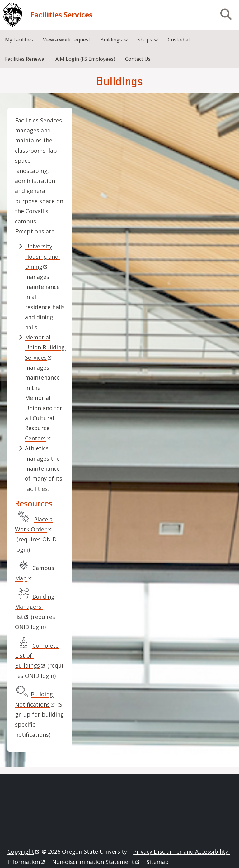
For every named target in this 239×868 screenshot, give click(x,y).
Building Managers (35, 607)
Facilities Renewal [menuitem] (25, 59)
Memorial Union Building (46, 347)
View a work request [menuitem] (67, 40)
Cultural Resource (40, 428)
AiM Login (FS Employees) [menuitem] (85, 59)
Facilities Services (61, 15)
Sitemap (157, 862)
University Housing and (42, 256)
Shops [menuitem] (145, 40)
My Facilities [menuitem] (19, 40)
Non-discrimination (96, 862)
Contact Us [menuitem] (138, 59)
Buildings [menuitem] (111, 40)
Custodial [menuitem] (179, 40)
